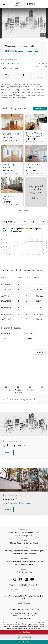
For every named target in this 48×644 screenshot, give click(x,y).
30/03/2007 (6, 319)
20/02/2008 (6, 301)
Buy (11, 532)
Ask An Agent (29, 561)
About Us (24, 548)
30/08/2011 (6, 296)
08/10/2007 (6, 315)
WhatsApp (24, 637)
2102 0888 (24, 642)
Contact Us (27, 572)
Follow (8, 453)
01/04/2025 (6, 285)
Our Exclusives (27, 532)
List (37, 532)
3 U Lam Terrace (11, 134)
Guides (40, 561)
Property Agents (37, 551)
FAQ (18, 572)
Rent (17, 532)
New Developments (24, 535)
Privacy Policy (15, 609)
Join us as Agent (31, 543)
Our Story (8, 551)
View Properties (10, 503)
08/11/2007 (6, 308)
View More (23, 210)
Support (24, 569)
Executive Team (21, 551)
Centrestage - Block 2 (9, 166)
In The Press (31, 554)
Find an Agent (16, 543)
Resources (24, 558)
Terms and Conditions (30, 609)
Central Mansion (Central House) (34, 135)
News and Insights (13, 561)
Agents (24, 540)
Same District (40, 109)
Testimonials (18, 554)
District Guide (25, 503)
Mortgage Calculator (24, 564)
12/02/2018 (6, 289)
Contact (24, 632)
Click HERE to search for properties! (22, 51)
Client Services (24, 529)
